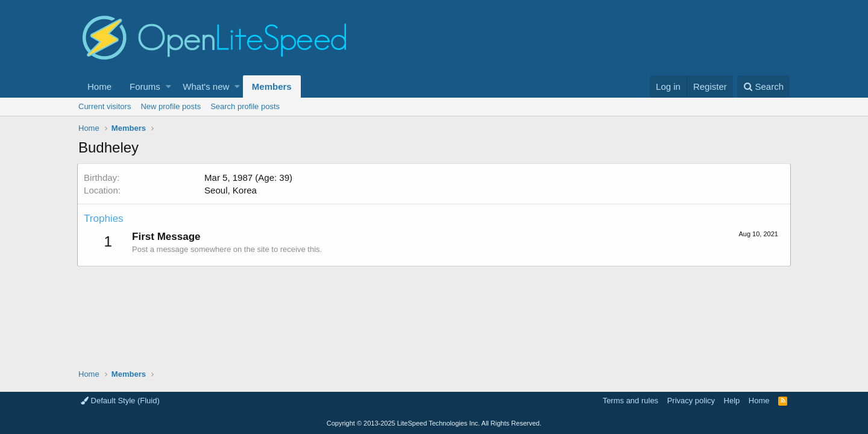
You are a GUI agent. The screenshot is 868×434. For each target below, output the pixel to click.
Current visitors (105, 106)
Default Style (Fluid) (120, 401)
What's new (206, 86)
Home (99, 86)
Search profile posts (245, 106)
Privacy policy (691, 401)
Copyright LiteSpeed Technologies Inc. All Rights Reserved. (434, 423)
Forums (145, 86)
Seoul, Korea (232, 190)
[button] (168, 86)
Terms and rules (631, 401)
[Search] (763, 86)
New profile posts (171, 106)
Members (272, 86)
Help (732, 401)
